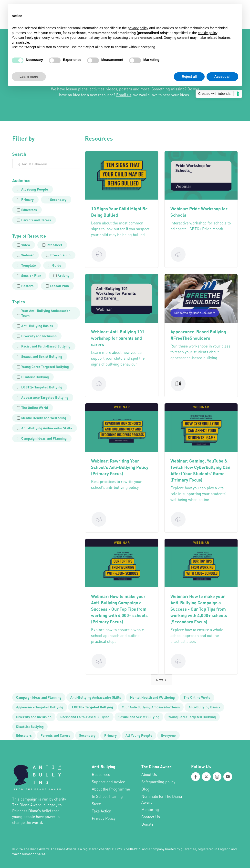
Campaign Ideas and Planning (39, 697)
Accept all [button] (222, 77)
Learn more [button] (29, 77)
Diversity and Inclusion (34, 717)
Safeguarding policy (158, 782)
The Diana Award (156, 767)
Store (96, 804)
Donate (147, 824)
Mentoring (150, 810)
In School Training (107, 796)
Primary (110, 735)
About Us (149, 774)
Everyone (168, 735)
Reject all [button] (189, 77)
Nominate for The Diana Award (162, 799)
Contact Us (151, 817)
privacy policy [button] (138, 28)
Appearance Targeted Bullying (40, 707)
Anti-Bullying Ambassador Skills (96, 697)
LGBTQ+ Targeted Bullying (93, 707)
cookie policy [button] (208, 33)
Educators (24, 735)
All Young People (139, 735)
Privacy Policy (104, 818)
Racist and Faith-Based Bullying (85, 717)
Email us (124, 95)
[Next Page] (161, 680)
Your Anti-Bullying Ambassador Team (151, 707)
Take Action (102, 811)
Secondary (87, 735)
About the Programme (111, 789)
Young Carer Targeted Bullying (192, 717)
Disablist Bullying (30, 727)
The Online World (197, 697)
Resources (101, 774)
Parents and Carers (55, 735)
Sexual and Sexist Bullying (139, 717)
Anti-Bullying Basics (204, 707)
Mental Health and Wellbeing (152, 697)
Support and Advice (108, 782)
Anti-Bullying (104, 767)
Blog (145, 789)
